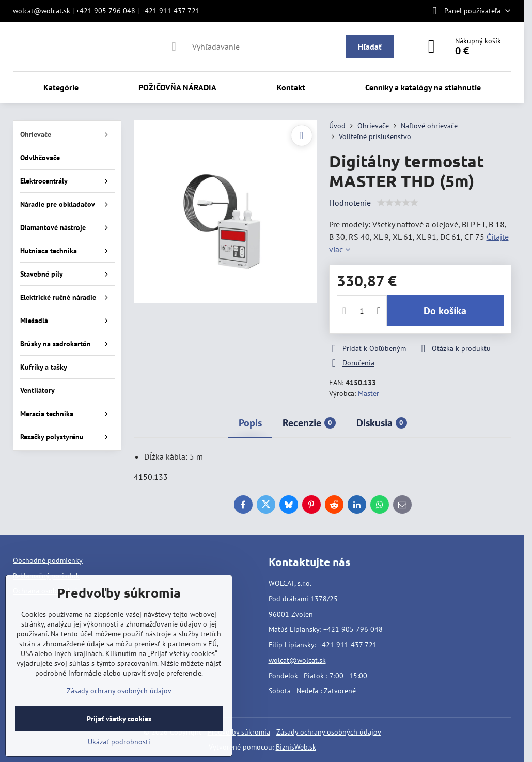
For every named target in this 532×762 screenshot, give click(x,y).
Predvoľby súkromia (239, 732)
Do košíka (445, 311)
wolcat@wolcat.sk (297, 660)
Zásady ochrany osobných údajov (329, 732)
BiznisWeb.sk (296, 747)
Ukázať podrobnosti (119, 742)
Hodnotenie (350, 203)
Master (369, 393)
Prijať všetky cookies (119, 719)
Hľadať (370, 47)
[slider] (398, 203)
